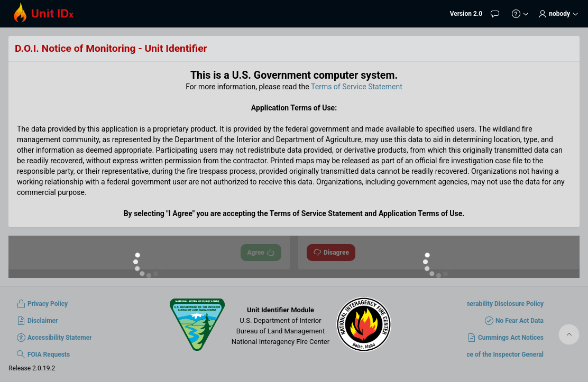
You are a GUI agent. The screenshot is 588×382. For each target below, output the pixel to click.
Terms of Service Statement (357, 87)
